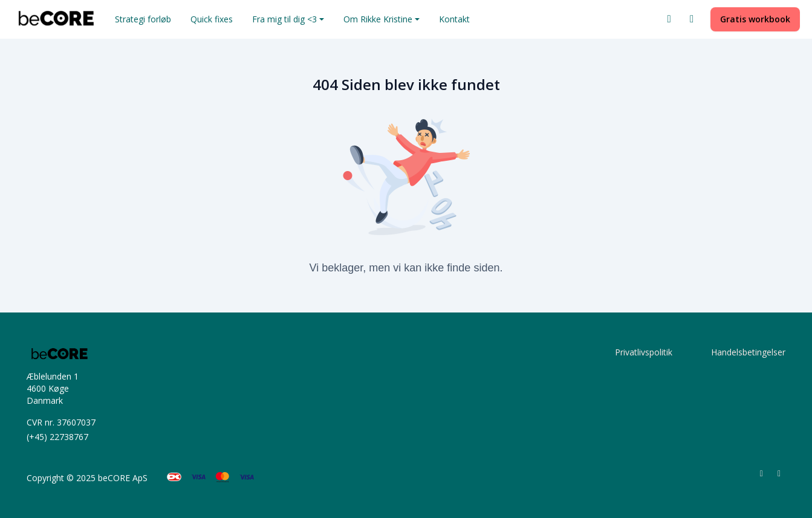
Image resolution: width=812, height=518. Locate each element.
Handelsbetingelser (748, 352)
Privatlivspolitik (644, 352)
